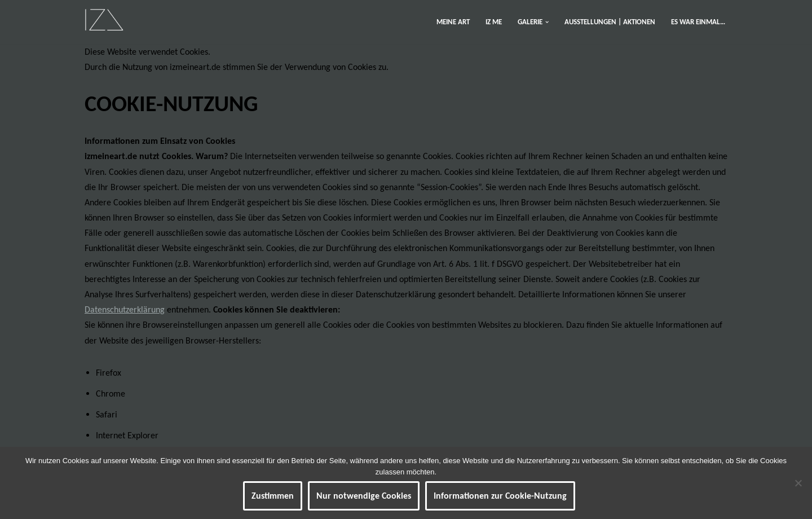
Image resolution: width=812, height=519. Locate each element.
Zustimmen (273, 496)
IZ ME (494, 22)
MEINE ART (453, 22)
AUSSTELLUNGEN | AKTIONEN (610, 22)
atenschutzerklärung (127, 309)
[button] (547, 22)
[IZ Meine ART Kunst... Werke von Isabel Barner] (104, 19)
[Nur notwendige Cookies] (798, 483)
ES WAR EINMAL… (698, 22)
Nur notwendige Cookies (364, 496)
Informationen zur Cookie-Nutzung (500, 496)
